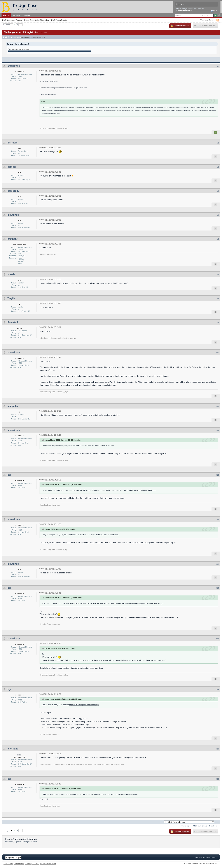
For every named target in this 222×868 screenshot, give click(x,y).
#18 (217, 690)
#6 (218, 239)
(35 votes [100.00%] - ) (21, 49)
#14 (217, 520)
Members (16, 15)
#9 (218, 323)
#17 (217, 639)
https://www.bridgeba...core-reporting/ (86, 668)
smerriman (14, 66)
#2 (218, 143)
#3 (218, 167)
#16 (217, 588)
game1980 (13, 191)
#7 (218, 275)
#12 (217, 430)
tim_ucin (12, 143)
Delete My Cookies (32, 864)
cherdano (13, 749)
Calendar (27, 15)
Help (214, 11)
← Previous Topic (184, 826)
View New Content (208, 20)
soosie (11, 274)
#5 (218, 215)
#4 (218, 191)
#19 (217, 749)
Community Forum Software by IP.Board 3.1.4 (201, 864)
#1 (218, 66)
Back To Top (8, 864)
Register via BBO (185, 10)
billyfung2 (13, 215)
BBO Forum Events (59, 20)
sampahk (13, 406)
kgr (9, 475)
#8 (218, 299)
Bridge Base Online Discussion (36, 20)
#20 (217, 779)
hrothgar (12, 239)
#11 (217, 406)
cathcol (12, 167)
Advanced (219, 15)
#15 (217, 564)
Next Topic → (214, 826)
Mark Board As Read (48, 864)
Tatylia (11, 298)
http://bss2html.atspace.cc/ (50, 505)
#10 (217, 353)
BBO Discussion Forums (12, 20)
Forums (6, 15)
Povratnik (13, 322)
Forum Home (19, 864)
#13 (217, 475)
